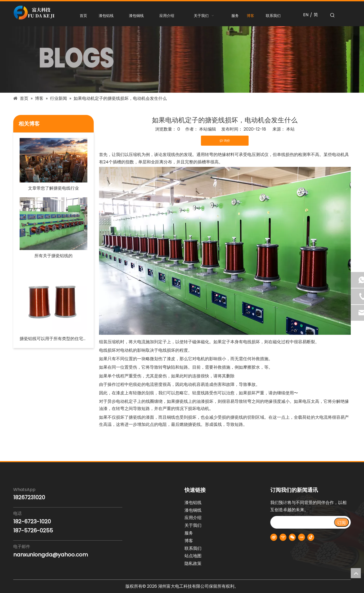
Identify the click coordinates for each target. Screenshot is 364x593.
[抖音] (311, 537)
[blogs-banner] (182, 59)
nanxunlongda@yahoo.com (51, 555)
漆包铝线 (193, 503)
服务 (189, 533)
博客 (189, 541)
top (356, 573)
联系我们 (193, 548)
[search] (302, 522)
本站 (290, 129)
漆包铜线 (193, 510)
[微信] (292, 537)
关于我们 (193, 525)
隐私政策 (193, 563)
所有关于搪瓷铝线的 (53, 256)
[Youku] (283, 537)
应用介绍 (193, 518)
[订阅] (341, 522)
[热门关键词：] (332, 15)
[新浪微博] (274, 537)
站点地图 (193, 556)
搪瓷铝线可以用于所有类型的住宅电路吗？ (53, 339)
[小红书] (302, 537)
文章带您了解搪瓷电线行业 (53, 188)
